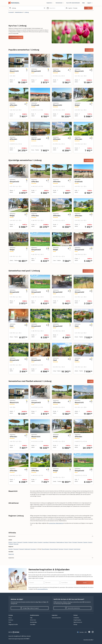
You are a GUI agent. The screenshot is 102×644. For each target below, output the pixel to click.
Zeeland (71, 549)
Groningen (33, 549)
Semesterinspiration (56, 618)
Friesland (21, 549)
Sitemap (75, 624)
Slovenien (80, 542)
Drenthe (11, 549)
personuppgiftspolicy (42, 589)
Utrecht (66, 549)
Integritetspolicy (77, 620)
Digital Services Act (78, 622)
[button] (55, 8)
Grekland (31, 542)
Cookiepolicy (76, 618)
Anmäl (85, 583)
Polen (70, 542)
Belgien (10, 542)
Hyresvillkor (33, 624)
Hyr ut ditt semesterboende (73, 3)
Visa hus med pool (88, 271)
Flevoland (16, 549)
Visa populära (89, 50)
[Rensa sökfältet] (44, 8)
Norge (66, 542)
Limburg (27, 12)
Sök (88, 8)
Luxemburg (46, 542)
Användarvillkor (34, 622)
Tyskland (11, 544)
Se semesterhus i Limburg (16, 37)
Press (10, 622)
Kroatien (40, 542)
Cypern (15, 542)
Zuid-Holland (77, 549)
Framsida (11, 12)
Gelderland (27, 549)
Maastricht (11, 554)
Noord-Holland (54, 549)
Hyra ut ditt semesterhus (72, 608)
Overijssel (61, 549)
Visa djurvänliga (89, 160)
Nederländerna (19, 12)
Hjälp (83, 3)
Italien (35, 542)
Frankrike (25, 542)
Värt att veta (33, 620)
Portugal (75, 542)
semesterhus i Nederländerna (56, 523)
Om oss (10, 618)
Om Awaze (11, 620)
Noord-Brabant (46, 549)
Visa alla (90, 381)
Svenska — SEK (82, 632)
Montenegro (53, 542)
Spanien (85, 542)
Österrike (16, 544)
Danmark (20, 542)
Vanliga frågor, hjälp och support (30, 608)
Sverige (90, 542)
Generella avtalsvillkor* (89, 640)
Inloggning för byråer (13, 624)
